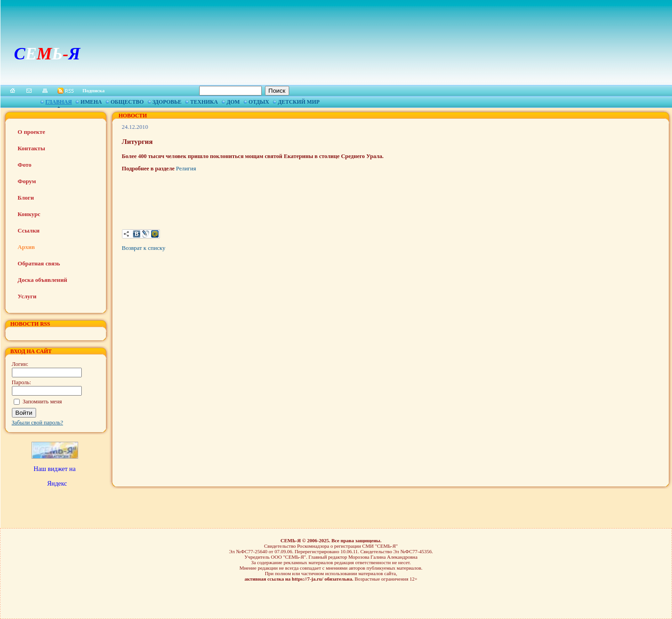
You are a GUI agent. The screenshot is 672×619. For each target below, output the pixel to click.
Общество (127, 102)
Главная (58, 102)
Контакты (32, 148)
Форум (27, 181)
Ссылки (29, 230)
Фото (25, 165)
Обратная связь (39, 263)
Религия (186, 169)
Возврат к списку (144, 248)
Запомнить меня (42, 402)
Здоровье (167, 102)
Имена (91, 102)
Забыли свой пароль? (38, 423)
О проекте (32, 132)
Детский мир (299, 102)
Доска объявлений (42, 280)
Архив (26, 247)
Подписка (94, 90)
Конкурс (29, 214)
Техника (204, 102)
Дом (233, 102)
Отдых (259, 102)
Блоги (26, 198)
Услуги (27, 296)
